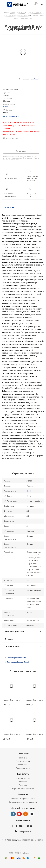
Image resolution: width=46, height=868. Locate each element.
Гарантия (23, 785)
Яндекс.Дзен (32, 814)
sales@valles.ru (25, 832)
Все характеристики (11, 116)
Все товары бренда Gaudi (18, 662)
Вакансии (23, 758)
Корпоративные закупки (23, 788)
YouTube (19, 814)
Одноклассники (26, 814)
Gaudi (36, 79)
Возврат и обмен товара (33, 195)
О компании (23, 753)
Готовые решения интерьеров (23, 802)
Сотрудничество (23, 761)
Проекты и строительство (23, 799)
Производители (23, 768)
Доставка (23, 782)
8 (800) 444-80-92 (24, 826)
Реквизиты (23, 765)
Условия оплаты (23, 778)
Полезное (23, 794)
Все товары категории (16, 658)
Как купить (23, 774)
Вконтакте (13, 814)
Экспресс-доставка (10, 178)
